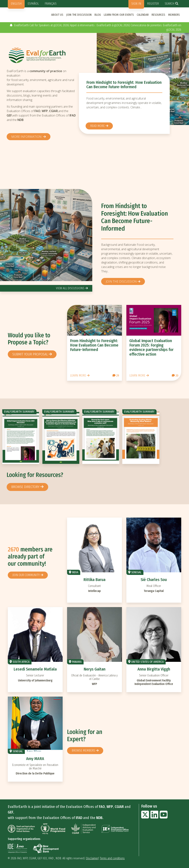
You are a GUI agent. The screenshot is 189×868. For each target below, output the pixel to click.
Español (33, 4)
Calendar (143, 15)
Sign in (136, 4)
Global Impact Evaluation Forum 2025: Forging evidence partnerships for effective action (151, 347)
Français (51, 4)
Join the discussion (79, 15)
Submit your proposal (30, 354)
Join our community (26, 575)
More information (27, 137)
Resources (158, 15)
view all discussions (70, 288)
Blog (98, 15)
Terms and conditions (112, 858)
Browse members (83, 750)
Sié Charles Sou (154, 580)
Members (174, 15)
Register (153, 4)
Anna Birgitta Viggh (154, 669)
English (16, 4)
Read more (97, 126)
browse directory (25, 487)
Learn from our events (119, 15)
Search (170, 4)
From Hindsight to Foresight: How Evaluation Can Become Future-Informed (124, 85)
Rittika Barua (94, 580)
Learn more (78, 375)
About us (57, 15)
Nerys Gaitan (94, 669)
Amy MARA (35, 759)
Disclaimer (92, 858)
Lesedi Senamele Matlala (35, 669)
